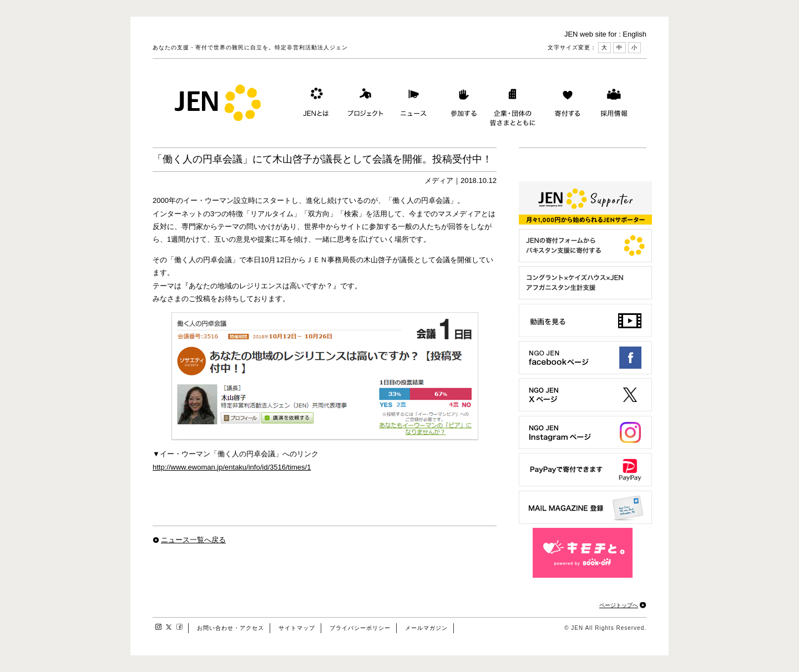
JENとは (315, 105)
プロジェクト (363, 105)
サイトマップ (297, 628)
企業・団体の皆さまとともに (513, 105)
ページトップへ (619, 605)
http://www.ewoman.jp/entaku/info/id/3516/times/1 (232, 467)
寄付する (565, 105)
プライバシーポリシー (360, 628)
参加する (461, 105)
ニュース (412, 105)
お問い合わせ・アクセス (231, 628)
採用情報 (614, 105)
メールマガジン (426, 628)
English (634, 34)
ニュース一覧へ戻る (193, 540)
